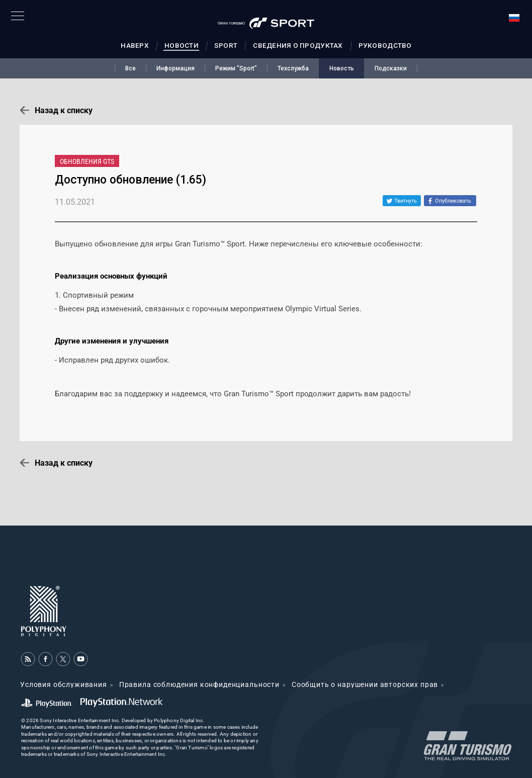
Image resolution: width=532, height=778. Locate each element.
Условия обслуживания (64, 684)
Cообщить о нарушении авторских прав (365, 684)
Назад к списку (64, 110)
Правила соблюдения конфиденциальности (199, 684)
